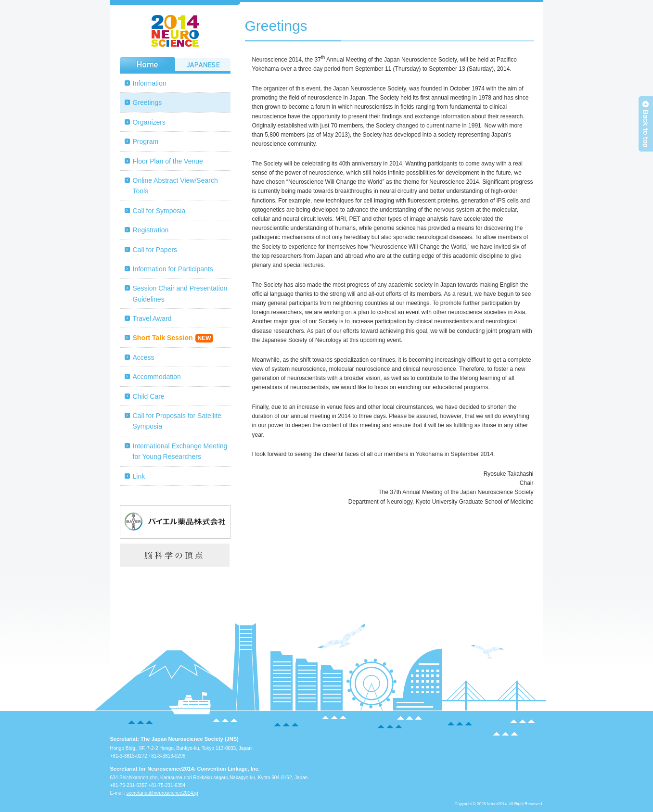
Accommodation (157, 377)
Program (146, 141)
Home (147, 64)
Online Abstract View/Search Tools (175, 186)
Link (139, 476)
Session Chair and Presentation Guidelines (180, 293)
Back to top (646, 124)
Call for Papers (155, 250)
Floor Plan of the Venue (168, 161)
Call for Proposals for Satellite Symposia (177, 421)
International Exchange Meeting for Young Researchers (180, 451)
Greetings (147, 102)
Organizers (149, 122)
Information (150, 83)
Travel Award (152, 318)
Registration (151, 230)
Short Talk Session (173, 338)
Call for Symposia (159, 211)
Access (144, 357)
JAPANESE (203, 64)
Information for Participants (173, 269)
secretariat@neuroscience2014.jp (162, 793)
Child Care (149, 396)
